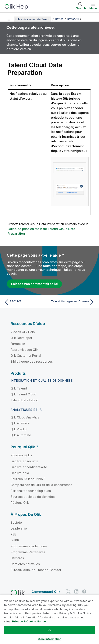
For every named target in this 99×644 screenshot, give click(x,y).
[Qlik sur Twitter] (68, 591)
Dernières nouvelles (25, 564)
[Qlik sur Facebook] (84, 591)
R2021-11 (73, 19)
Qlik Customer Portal (26, 356)
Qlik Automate (21, 435)
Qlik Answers (20, 423)
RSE (13, 534)
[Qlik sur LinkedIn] (76, 591)
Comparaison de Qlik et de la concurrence (41, 485)
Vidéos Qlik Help (23, 332)
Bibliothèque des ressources (32, 361)
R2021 (59, 19)
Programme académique (29, 546)
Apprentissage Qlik (24, 350)
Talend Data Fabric (24, 400)
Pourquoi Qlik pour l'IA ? (28, 479)
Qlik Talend (19, 388)
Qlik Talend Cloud (23, 394)
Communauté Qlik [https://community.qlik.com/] (46, 592)
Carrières (17, 558)
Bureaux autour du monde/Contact (36, 570)
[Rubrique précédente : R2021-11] (26, 302)
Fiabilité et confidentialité (29, 467)
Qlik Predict (19, 429)
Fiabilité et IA (20, 473)
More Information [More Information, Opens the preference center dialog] (49, 639)
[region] (49, 619)
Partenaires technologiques (31, 491)
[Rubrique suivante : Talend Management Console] (73, 302)
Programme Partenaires (28, 552)
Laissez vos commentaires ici (34, 284)
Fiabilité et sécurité (24, 461)
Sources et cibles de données (33, 497)
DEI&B (15, 540)
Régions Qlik (20, 503)
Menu (93, 8)
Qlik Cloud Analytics (25, 417)
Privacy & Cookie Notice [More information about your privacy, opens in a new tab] (29, 621)
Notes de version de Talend (32, 19)
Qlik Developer (21, 338)
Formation (18, 344)
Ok (49, 630)
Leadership (19, 528)
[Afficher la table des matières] (8, 19)
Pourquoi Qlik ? (22, 455)
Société (16, 522)
